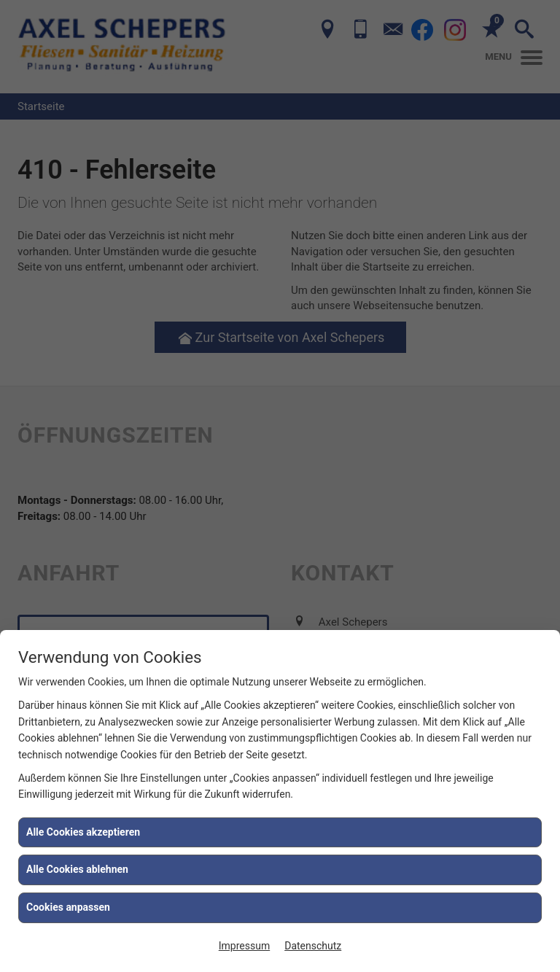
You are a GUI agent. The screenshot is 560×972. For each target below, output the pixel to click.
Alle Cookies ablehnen (77, 869)
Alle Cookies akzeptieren (83, 832)
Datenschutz (313, 946)
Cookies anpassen (68, 907)
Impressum (244, 946)
